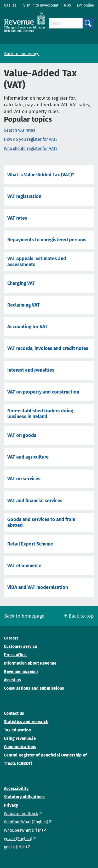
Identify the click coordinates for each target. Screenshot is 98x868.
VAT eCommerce (24, 566)
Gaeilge (10, 5)
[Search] (66, 23)
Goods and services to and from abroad (41, 522)
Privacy (11, 805)
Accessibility (16, 788)
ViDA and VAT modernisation (38, 587)
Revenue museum (21, 671)
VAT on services (24, 479)
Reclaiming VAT (24, 305)
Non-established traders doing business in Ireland (40, 414)
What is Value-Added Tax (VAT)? (41, 175)
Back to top (81, 616)
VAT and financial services (35, 501)
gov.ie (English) (18, 839)
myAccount (49, 5)
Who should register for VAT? (31, 148)
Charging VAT (21, 283)
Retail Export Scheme (30, 544)
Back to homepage (22, 54)
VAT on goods (22, 435)
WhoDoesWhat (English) (26, 822)
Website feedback (21, 814)
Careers (11, 638)
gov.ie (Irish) (15, 847)
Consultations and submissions (34, 688)
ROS (68, 5)
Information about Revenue (30, 663)
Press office (15, 655)
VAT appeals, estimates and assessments (37, 261)
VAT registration (24, 196)
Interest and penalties (31, 370)
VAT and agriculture (28, 457)
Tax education (17, 730)
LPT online (85, 5)
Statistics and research (26, 722)
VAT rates (17, 218)
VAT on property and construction (43, 392)
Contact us (14, 713)
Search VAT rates (19, 130)
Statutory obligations (24, 797)
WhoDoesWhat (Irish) (23, 830)
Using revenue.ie (20, 738)
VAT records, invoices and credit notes (48, 348)
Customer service (21, 646)
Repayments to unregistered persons (47, 240)
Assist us (12, 680)
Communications (20, 747)
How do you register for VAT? (31, 139)
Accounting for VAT (27, 327)
